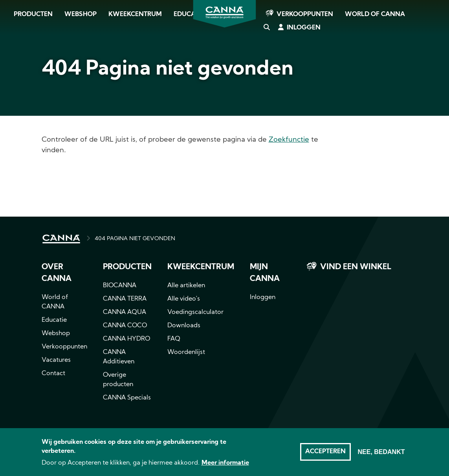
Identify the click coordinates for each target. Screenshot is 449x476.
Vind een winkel (356, 267)
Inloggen (304, 28)
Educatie (54, 320)
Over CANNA (57, 273)
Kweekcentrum (135, 15)
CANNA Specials (127, 398)
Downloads (184, 326)
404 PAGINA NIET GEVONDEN (135, 239)
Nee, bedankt (381, 456)
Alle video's (184, 299)
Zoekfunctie (289, 140)
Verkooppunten (305, 15)
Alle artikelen (186, 286)
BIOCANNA (120, 286)
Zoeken (266, 28)
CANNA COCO (125, 326)
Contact (53, 374)
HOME (61, 239)
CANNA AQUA (125, 312)
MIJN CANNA (265, 273)
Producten (33, 15)
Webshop (81, 15)
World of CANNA (375, 15)
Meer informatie (225, 467)
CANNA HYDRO (126, 339)
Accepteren (325, 456)
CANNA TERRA (125, 299)
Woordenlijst (186, 352)
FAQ (174, 339)
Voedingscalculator (195, 312)
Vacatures (56, 360)
